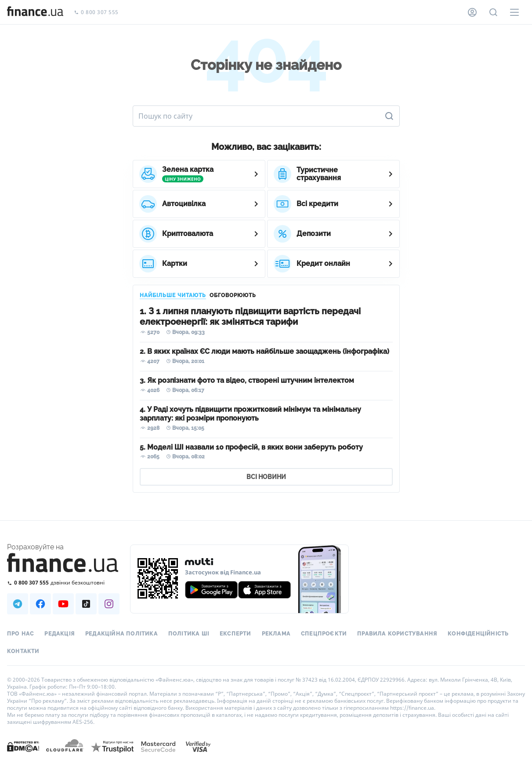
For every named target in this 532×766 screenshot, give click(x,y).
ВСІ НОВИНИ (266, 477)
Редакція (60, 634)
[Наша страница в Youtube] (63, 604)
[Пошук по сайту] (493, 12)
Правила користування (397, 634)
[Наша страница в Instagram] (109, 604)
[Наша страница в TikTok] (86, 604)
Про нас (20, 634)
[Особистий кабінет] (472, 12)
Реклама (276, 634)
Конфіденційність (478, 634)
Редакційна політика (121, 634)
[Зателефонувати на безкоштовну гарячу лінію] (63, 583)
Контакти (23, 651)
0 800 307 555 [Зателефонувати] (96, 13)
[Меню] (514, 12)
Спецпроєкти (324, 634)
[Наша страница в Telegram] (18, 604)
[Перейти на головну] (35, 12)
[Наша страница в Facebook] (40, 604)
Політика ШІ (189, 634)
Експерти (235, 634)
